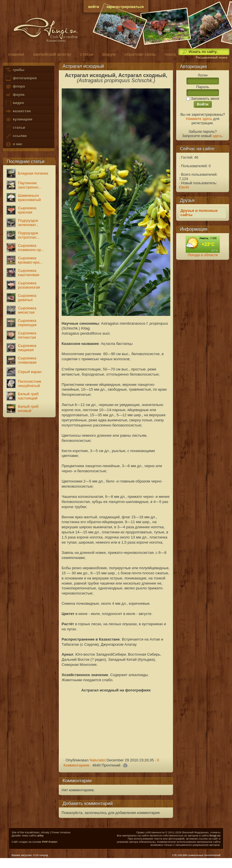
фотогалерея (21, 78)
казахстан (18, 111)
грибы (15, 70)
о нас (14, 144)
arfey (40, 835)
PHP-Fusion (50, 842)
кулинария (19, 120)
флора (15, 87)
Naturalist (98, 760)
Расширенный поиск (211, 57)
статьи (15, 128)
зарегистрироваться (125, 7)
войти (94, 7)
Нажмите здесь (199, 119)
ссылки (16, 136)
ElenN (184, 187)
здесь (217, 136)
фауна (15, 95)
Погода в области (203, 255)
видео (14, 103)
